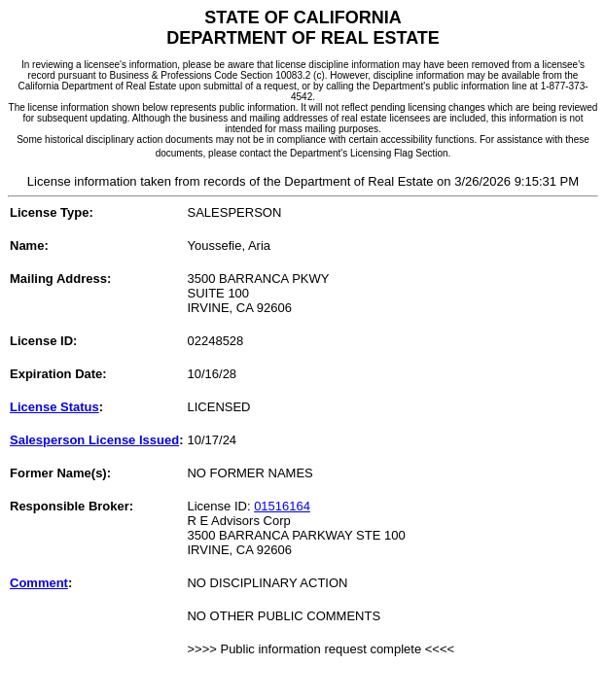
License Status (54, 407)
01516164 (282, 506)
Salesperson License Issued (94, 440)
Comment (39, 583)
